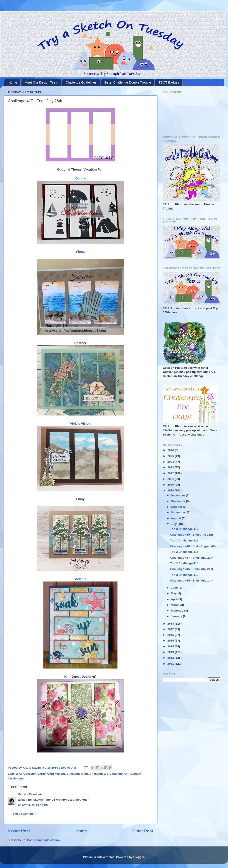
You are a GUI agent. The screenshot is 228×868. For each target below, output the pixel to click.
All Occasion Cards (32, 774)
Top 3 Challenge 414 (184, 563)
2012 (171, 658)
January (177, 616)
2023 (171, 467)
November (178, 501)
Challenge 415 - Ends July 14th (192, 581)
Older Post (143, 831)
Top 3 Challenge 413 (184, 575)
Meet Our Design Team (41, 82)
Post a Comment (25, 814)
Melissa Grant (27, 794)
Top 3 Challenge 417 (184, 529)
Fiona (80, 252)
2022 (171, 473)
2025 (171, 456)
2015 (171, 641)
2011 (171, 664)
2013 (171, 652)
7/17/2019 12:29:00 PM (33, 805)
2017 (171, 629)
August (176, 518)
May (174, 593)
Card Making (56, 774)
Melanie (80, 579)
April (175, 599)
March (176, 605)
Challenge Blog (77, 774)
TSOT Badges (169, 82)
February (178, 611)
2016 (171, 635)
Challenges (97, 774)
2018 (171, 624)
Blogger (139, 857)
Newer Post (19, 831)
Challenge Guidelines (81, 82)
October (177, 507)
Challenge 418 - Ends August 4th (193, 546)
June (175, 588)
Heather (80, 343)
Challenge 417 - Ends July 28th (192, 558)
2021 (171, 479)
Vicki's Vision (80, 424)
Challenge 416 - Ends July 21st (192, 569)
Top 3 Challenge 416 (184, 540)
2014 (171, 646)
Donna (80, 178)
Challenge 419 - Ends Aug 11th (192, 535)
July (174, 524)
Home (13, 82)
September (179, 512)
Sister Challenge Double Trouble (128, 82)
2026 (171, 450)
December (178, 495)
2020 (171, 485)
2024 (171, 462)
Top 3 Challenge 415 (184, 552)
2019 (171, 490)
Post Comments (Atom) (43, 840)
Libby (80, 499)
